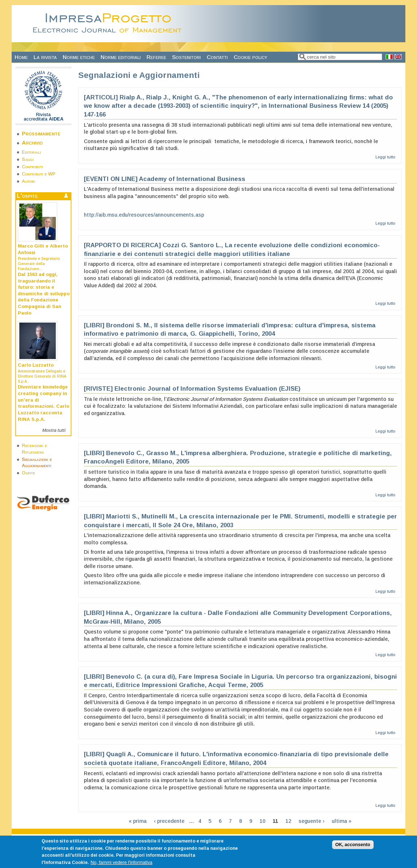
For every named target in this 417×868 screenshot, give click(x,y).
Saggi (28, 159)
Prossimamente (41, 133)
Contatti (217, 57)
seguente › (311, 821)
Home (21, 57)
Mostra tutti (54, 430)
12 (288, 821)
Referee (156, 57)
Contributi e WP (39, 174)
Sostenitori (186, 57)
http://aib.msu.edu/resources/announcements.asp (144, 215)
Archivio (32, 143)
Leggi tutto (385, 157)
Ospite (28, 473)
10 (262, 821)
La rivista (45, 57)
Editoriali (31, 152)
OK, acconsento (353, 850)
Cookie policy (250, 57)
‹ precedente (169, 821)
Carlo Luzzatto (36, 365)
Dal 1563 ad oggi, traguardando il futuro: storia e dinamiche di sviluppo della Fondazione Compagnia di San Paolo (44, 294)
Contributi (32, 167)
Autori (29, 181)
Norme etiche (79, 57)
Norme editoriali (121, 57)
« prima (138, 821)
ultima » (342, 821)
